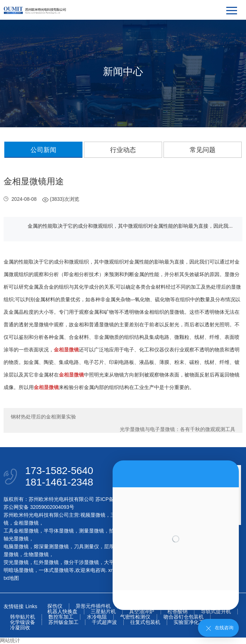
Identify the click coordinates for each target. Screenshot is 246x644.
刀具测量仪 (86, 546)
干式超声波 (104, 622)
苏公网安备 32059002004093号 (39, 507)
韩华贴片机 (23, 617)
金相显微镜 (26, 523)
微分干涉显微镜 (81, 562)
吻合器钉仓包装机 (184, 617)
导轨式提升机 (216, 612)
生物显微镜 (36, 554)
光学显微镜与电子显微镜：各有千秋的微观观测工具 (178, 429)
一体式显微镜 (54, 570)
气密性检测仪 (135, 617)
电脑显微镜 (16, 546)
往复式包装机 (145, 622)
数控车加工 (61, 617)
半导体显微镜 (59, 531)
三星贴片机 (103, 612)
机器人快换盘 (62, 612)
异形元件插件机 (93, 606)
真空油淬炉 (142, 612)
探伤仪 (55, 606)
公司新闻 (43, 150)
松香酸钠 (178, 612)
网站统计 (10, 640)
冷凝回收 (20, 628)
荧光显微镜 (16, 562)
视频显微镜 (93, 515)
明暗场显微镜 (19, 570)
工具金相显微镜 (21, 531)
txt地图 (11, 578)
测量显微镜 (91, 531)
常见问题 (203, 150)
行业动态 (123, 150)
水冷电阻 (97, 617)
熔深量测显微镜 (51, 546)
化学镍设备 (23, 622)
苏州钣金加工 (63, 622)
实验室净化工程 (191, 622)
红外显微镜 (46, 562)
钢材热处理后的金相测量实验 (43, 417)
